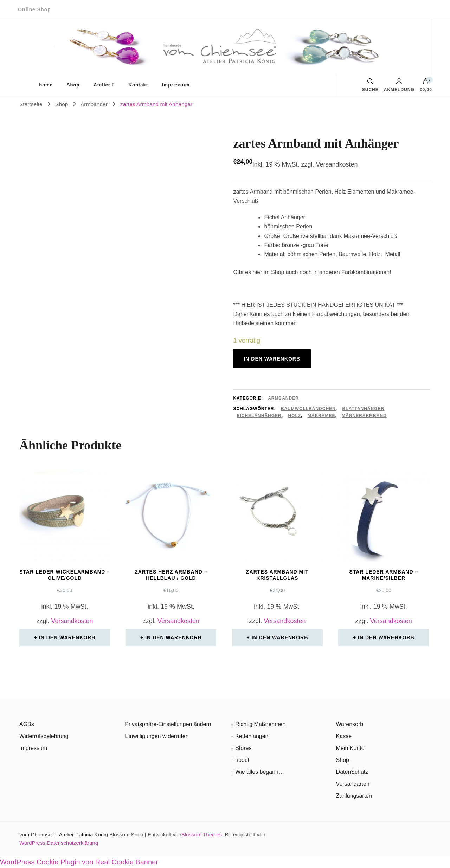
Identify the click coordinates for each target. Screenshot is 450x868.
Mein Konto (350, 748)
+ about (240, 760)
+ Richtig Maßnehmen (258, 724)
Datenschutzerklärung (72, 843)
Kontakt (138, 85)
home (46, 85)
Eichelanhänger (259, 416)
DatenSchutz (352, 772)
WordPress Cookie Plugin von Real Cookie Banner (79, 862)
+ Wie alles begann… (257, 772)
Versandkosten (337, 164)
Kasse (344, 736)
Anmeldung (399, 85)
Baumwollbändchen (308, 409)
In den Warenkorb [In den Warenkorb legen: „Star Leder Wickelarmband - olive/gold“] (67, 637)
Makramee (322, 416)
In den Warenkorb (272, 359)
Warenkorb (350, 724)
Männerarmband (364, 416)
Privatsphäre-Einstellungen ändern (168, 724)
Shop (73, 85)
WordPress (32, 843)
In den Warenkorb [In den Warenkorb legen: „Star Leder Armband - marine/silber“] (386, 637)
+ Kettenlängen (249, 736)
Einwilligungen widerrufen (157, 736)
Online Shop (34, 9)
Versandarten (353, 784)
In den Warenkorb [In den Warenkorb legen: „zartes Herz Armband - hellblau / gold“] (173, 637)
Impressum (176, 85)
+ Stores (241, 748)
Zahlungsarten (354, 796)
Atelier (102, 85)
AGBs (27, 724)
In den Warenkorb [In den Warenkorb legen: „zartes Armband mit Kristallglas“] (280, 637)
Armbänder (283, 398)
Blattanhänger (363, 409)
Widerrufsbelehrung (44, 736)
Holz (294, 416)
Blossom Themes (202, 834)
